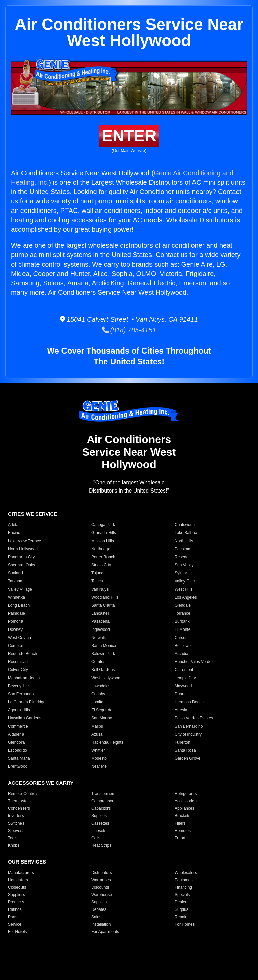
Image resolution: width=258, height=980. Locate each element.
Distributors (102, 873)
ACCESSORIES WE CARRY (41, 783)
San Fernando (21, 694)
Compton (16, 646)
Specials (182, 895)
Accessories (186, 801)
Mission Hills (103, 541)
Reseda (182, 557)
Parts (13, 917)
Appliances (185, 808)
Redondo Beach (23, 654)
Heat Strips (101, 845)
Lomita (97, 702)
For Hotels (17, 932)
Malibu (97, 726)
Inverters (16, 816)
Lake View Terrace (25, 541)
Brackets (183, 816)
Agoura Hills (19, 710)
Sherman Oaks (21, 565)
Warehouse (102, 895)
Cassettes (100, 823)
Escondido (17, 750)
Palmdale (16, 613)
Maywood (183, 686)
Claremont (184, 670)
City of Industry (188, 734)
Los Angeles (186, 597)
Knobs (14, 845)
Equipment (184, 880)
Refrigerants (186, 794)
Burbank (182, 621)
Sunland (15, 573)
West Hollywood (106, 678)
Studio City (101, 565)
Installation (101, 924)
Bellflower (183, 646)
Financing (183, 887)
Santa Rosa (185, 750)
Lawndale (100, 686)
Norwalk (99, 638)
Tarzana (15, 581)
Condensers (19, 808)
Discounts (100, 887)
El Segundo (102, 710)
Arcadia (182, 654)
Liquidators (18, 880)
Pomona (16, 621)
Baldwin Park (103, 654)
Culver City (18, 670)
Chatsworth (185, 525)
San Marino (102, 718)
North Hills (184, 541)
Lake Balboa (186, 533)
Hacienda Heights (107, 742)
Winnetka (16, 597)
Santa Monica (104, 646)
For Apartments (105, 932)
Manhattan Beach (24, 678)
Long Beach (19, 605)
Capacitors (101, 808)
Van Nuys (100, 589)
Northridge (101, 549)
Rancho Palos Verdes (194, 662)
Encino (14, 533)
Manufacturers (21, 873)
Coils (96, 838)
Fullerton (183, 742)
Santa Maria (19, 758)
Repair (181, 917)
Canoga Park (103, 525)
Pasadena (100, 621)
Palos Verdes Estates (194, 718)
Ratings (15, 909)
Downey (15, 629)
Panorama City (21, 557)
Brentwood (18, 766)
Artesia (181, 710)
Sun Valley (184, 565)
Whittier (98, 750)
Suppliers (16, 895)
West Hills (184, 589)
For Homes (185, 924)
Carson (181, 638)
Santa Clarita (103, 605)
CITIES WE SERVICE (33, 514)
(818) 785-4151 (129, 330)
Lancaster (100, 613)
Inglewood (101, 629)
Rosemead (18, 662)
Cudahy (98, 694)
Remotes (183, 831)
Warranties (101, 880)
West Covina (19, 638)
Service (15, 924)
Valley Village (20, 589)
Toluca (97, 581)
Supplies (99, 816)
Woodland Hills (105, 597)
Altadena (16, 734)
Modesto (99, 758)
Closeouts (17, 887)
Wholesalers (186, 873)
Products (16, 902)
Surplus (182, 909)
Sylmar (181, 573)
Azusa (97, 734)
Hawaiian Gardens (25, 718)
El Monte (183, 629)
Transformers (103, 794)
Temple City (185, 678)
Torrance (183, 613)
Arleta (13, 525)
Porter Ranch (103, 557)
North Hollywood (23, 549)
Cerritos (98, 662)
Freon (180, 838)
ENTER (129, 136)
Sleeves (15, 831)
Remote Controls (23, 794)
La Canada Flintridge (27, 702)
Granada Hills (104, 533)
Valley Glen (185, 581)
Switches (16, 823)
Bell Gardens (103, 670)
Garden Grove (187, 758)
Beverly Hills (19, 686)
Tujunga (99, 573)
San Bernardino (189, 726)
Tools (13, 838)
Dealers (182, 902)
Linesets (99, 831)
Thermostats (19, 801)
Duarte (181, 694)
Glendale (183, 605)
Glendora (16, 742)
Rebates (99, 909)
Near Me (99, 766)
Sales (96, 917)
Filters (180, 823)
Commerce (18, 726)
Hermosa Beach (189, 702)
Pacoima (183, 549)
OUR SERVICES (27, 862)
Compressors (103, 801)
